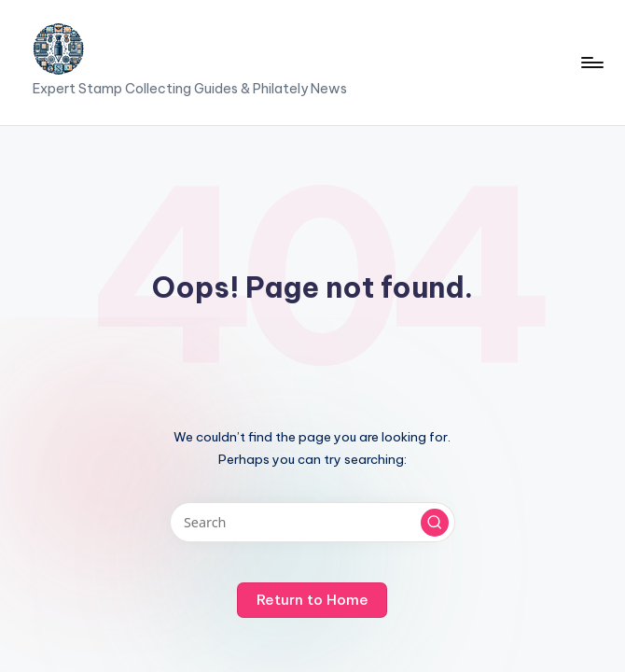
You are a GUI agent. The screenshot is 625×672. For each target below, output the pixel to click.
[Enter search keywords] (312, 522)
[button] (435, 523)
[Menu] (591, 63)
